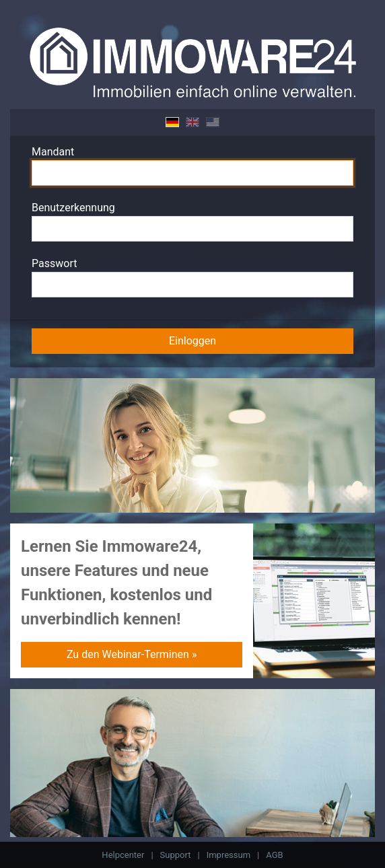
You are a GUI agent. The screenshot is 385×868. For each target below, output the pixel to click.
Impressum (229, 855)
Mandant (53, 152)
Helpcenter (123, 855)
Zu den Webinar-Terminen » (132, 654)
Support (176, 855)
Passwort (54, 263)
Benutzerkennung (73, 208)
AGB (274, 855)
